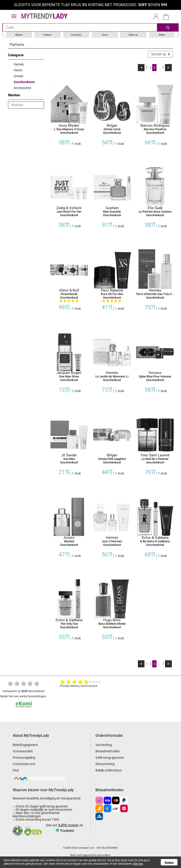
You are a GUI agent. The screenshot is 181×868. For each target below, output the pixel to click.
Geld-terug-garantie (110, 758)
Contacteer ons (24, 764)
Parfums (47, 34)
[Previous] (141, 67)
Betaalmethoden (108, 751)
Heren (105, 34)
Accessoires (22, 88)
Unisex (19, 76)
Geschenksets (24, 82)
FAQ (16, 770)
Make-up (133, 34)
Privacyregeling (24, 758)
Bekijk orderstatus (109, 770)
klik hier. (138, 864)
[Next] (168, 67)
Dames (19, 64)
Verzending (104, 745)
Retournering (105, 764)
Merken (19, 34)
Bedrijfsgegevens (25, 745)
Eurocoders (104, 855)
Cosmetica (76, 34)
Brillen (162, 34)
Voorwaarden (23, 751)
